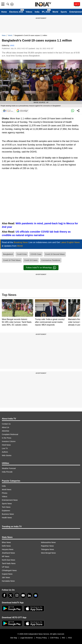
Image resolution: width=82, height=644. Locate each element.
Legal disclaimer (27, 638)
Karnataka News (8, 581)
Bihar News (6, 542)
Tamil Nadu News (9, 563)
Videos (29, 12)
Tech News (6, 507)
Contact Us (6, 424)
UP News (5, 567)
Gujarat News (7, 574)
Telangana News (47, 549)
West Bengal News (48, 553)
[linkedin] (29, 595)
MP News (6, 556)
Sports (64, 12)
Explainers (6, 511)
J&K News (6, 577)
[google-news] (36, 595)
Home (4, 12)
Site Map (14, 638)
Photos (5, 493)
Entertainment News (10, 500)
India (37, 12)
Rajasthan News (47, 546)
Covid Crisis (22, 254)
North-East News (8, 560)
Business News (8, 514)
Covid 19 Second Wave (55, 254)
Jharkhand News (8, 553)
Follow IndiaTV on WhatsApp (41, 268)
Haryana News (8, 549)
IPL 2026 (46, 12)
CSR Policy (54, 638)
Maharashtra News (48, 542)
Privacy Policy (41, 638)
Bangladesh (8, 254)
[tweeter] (11, 595)
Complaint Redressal (10, 434)
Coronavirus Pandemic (51, 260)
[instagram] (17, 595)
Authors (5, 452)
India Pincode (7, 472)
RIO (64, 638)
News (4, 35)
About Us (5, 427)
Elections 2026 (16, 12)
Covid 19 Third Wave (12, 260)
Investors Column (9, 441)
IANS (12, 45)
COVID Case (36, 254)
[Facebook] (4, 595)
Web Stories (7, 455)
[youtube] (23, 595)
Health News (7, 518)
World (55, 12)
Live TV (5, 448)
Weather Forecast (9, 468)
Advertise (5, 431)
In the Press (7, 438)
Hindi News (6, 445)
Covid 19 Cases (31, 260)
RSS (70, 638)
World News (7, 490)
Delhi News (6, 546)
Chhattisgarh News (9, 570)
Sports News (7, 504)
